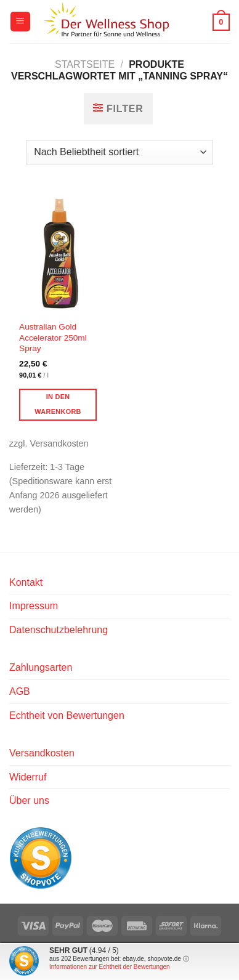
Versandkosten (42, 753)
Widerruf (28, 777)
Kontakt (26, 582)
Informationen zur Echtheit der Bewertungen (110, 967)
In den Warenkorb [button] (58, 404)
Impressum (34, 606)
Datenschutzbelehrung (59, 630)
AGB (20, 691)
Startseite (85, 64)
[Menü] (20, 22)
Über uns (29, 800)
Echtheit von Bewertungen (67, 715)
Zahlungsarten (41, 667)
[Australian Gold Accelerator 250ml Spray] (61, 252)
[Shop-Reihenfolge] (119, 152)
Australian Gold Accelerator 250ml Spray (53, 338)
